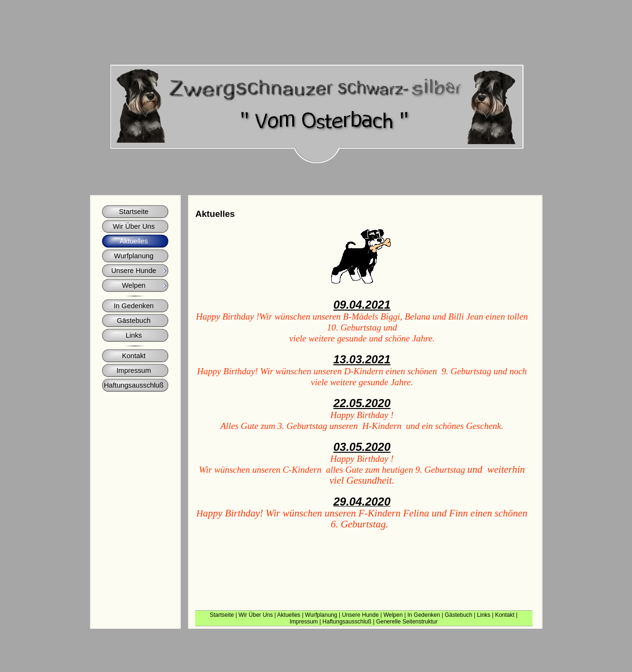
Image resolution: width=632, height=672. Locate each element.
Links (484, 615)
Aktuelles (289, 615)
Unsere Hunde (360, 615)
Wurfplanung (321, 615)
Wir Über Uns (256, 615)
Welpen (393, 615)
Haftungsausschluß (347, 622)
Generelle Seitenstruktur (407, 622)
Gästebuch (458, 615)
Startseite (222, 615)
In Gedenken (424, 615)
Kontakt (505, 615)
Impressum (303, 622)
